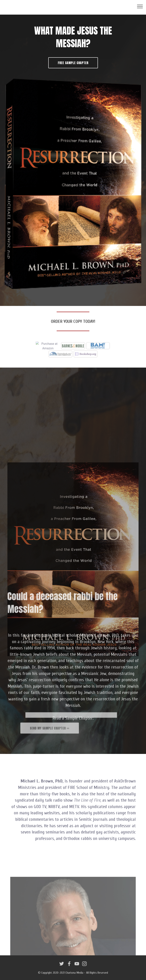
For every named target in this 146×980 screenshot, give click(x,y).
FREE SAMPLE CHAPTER (73, 63)
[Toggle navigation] (140, 6)
